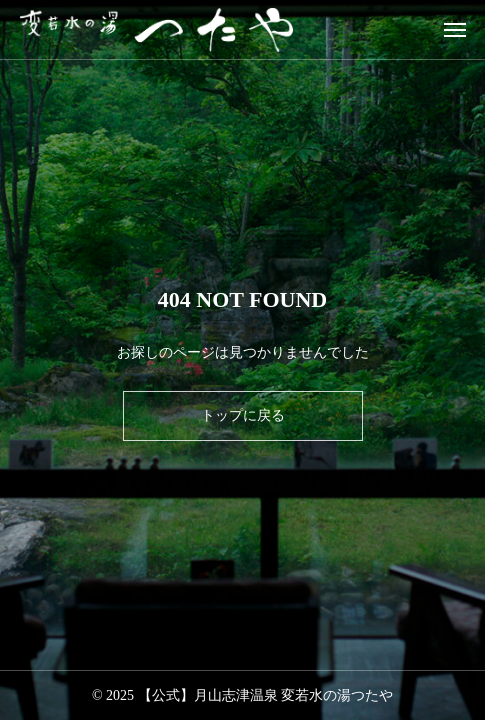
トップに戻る (243, 415)
